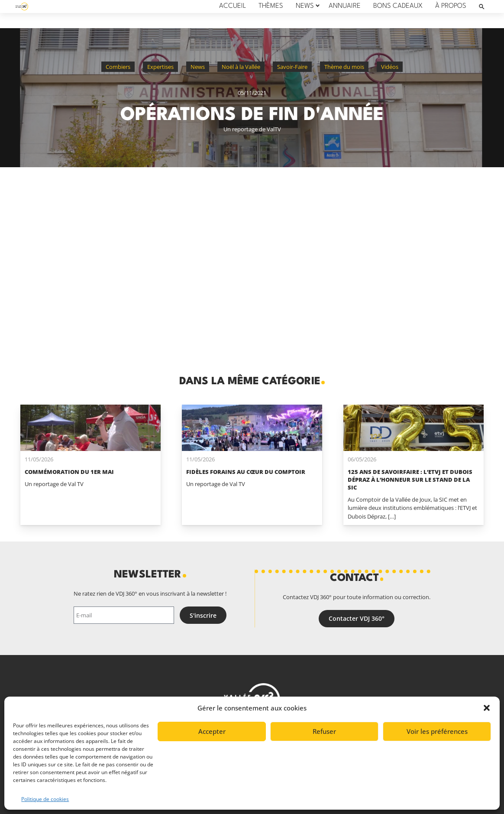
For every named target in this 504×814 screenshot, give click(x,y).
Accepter (212, 731)
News (198, 67)
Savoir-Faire (292, 67)
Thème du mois (344, 67)
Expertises (160, 67)
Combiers (118, 67)
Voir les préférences (437, 731)
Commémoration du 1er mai (69, 472)
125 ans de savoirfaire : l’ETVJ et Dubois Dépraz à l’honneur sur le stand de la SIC (410, 480)
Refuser (324, 731)
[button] (487, 708)
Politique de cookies (45, 799)
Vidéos (390, 67)
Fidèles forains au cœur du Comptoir (246, 472)
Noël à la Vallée (241, 67)
